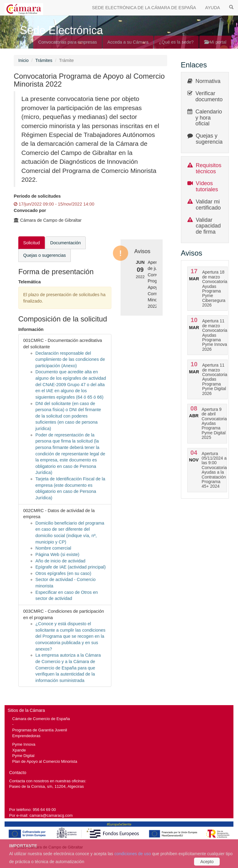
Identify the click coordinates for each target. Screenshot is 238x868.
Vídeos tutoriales (207, 186)
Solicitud (32, 243)
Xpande (19, 750)
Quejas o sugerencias (45, 255)
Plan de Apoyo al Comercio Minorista (45, 761)
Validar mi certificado (208, 205)
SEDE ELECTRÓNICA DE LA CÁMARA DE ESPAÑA (144, 8)
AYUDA (213, 8)
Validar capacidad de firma (208, 226)
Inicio (23, 60)
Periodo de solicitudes (37, 196)
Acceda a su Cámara (128, 42)
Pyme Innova (24, 744)
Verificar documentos (211, 96)
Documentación (66, 243)
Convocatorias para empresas (68, 42)
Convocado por (30, 210)
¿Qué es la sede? (176, 42)
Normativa (208, 81)
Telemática (30, 282)
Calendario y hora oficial (209, 118)
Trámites (44, 60)
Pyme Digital (23, 756)
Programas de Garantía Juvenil (40, 730)
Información (31, 329)
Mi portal (215, 42)
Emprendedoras (26, 736)
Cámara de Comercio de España (41, 719)
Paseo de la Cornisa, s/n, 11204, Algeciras (47, 786)
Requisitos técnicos (209, 168)
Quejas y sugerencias (211, 139)
